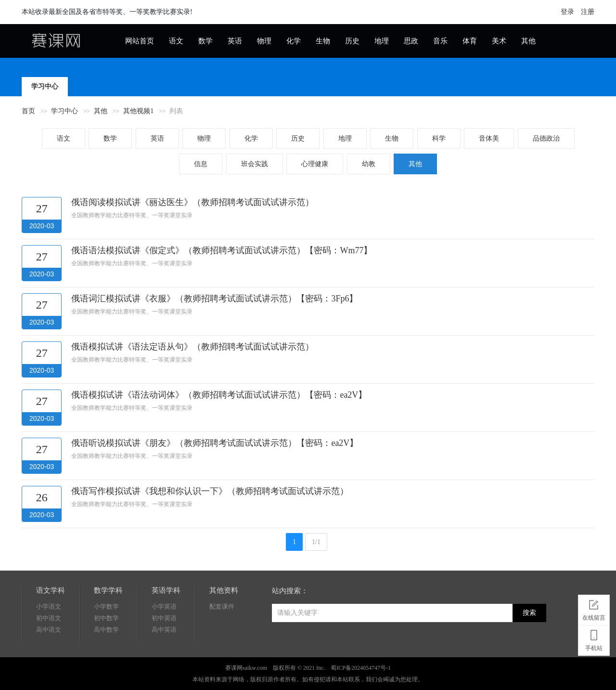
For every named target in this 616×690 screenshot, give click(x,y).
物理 (264, 41)
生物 (323, 41)
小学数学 (106, 606)
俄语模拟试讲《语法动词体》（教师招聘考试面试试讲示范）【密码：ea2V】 (219, 395)
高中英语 (164, 630)
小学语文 (49, 606)
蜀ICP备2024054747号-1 (361, 668)
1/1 (316, 542)
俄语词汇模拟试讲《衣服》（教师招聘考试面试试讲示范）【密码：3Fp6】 (214, 299)
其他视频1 (138, 111)
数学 (205, 41)
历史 (352, 41)
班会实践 (255, 164)
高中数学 (106, 630)
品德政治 (546, 138)
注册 (588, 12)
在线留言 (594, 609)
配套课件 (222, 606)
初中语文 (49, 618)
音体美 (489, 138)
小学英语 (164, 606)
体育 (470, 41)
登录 (567, 12)
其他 (528, 41)
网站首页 (140, 41)
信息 (201, 164)
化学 (294, 41)
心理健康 (315, 164)
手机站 (594, 639)
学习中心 (45, 86)
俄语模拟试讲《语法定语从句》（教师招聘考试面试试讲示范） (192, 347)
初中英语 (164, 618)
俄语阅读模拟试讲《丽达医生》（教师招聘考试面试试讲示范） (192, 202)
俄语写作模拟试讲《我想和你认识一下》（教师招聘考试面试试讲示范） (210, 491)
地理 (382, 41)
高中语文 (49, 630)
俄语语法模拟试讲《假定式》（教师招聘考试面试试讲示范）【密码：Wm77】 (222, 250)
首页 (28, 111)
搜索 (529, 613)
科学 (439, 138)
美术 (499, 41)
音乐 (440, 41)
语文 (176, 41)
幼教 (369, 164)
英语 (235, 41)
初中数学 (106, 618)
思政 (411, 41)
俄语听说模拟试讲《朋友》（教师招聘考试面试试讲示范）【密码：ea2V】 (215, 443)
